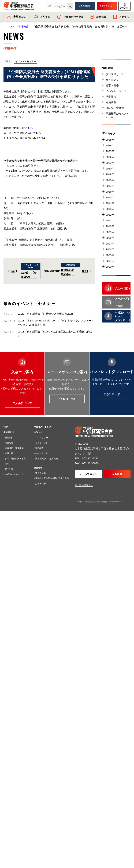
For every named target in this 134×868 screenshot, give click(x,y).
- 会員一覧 (8, 453)
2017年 (110, 186)
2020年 (110, 169)
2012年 (110, 215)
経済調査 (111, 102)
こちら (29, 128)
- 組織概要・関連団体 (14, 448)
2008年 (110, 238)
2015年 (110, 197)
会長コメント (114, 80)
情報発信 (23, 26)
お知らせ (38, 432)
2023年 (110, 151)
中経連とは (9, 432)
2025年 (110, 140)
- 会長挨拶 (8, 438)
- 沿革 (6, 464)
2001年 (110, 261)
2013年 (110, 209)
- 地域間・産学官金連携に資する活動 (51, 478)
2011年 (110, 220)
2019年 (110, 174)
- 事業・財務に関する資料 (16, 459)
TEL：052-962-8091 (87, 458)
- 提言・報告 (40, 484)
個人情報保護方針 (84, 485)
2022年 (110, 157)
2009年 (110, 232)
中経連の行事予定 (42, 427)
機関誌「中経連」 (116, 108)
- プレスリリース (42, 438)
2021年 (110, 163)
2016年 (110, 192)
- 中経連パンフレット (14, 474)
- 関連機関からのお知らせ (46, 459)
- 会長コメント (41, 443)
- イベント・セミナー (44, 453)
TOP (11, 26)
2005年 (110, 255)
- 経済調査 (39, 448)
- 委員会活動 (40, 473)
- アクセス (8, 469)
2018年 (110, 180)
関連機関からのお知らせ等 (118, 115)
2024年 (110, 145)
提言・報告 (112, 85)
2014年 (110, 203)
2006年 (110, 249)
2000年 (110, 267)
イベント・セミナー (118, 91)
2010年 (110, 226)
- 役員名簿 (8, 443)
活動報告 (111, 97)
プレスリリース (115, 74)
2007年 (110, 244)
